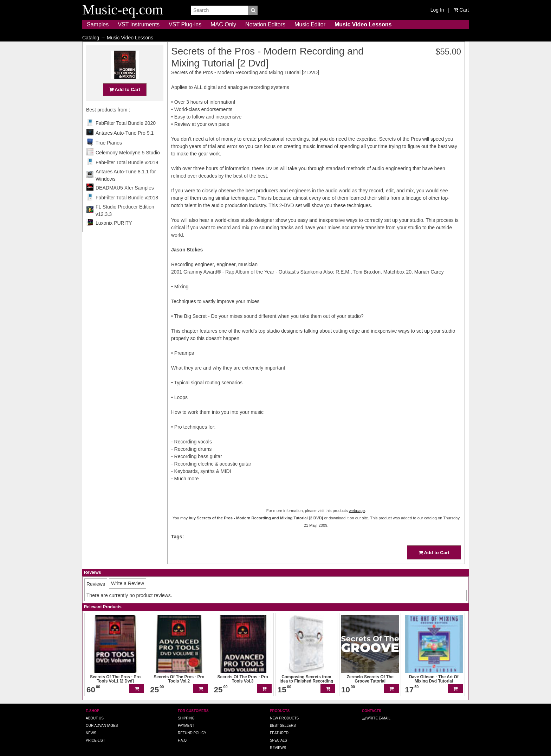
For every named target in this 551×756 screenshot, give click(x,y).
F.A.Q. (183, 731)
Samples (98, 24)
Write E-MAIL (376, 708)
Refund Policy (192, 723)
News (91, 723)
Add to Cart (125, 103)
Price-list (95, 731)
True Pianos (109, 156)
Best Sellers (283, 716)
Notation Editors (265, 24)
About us (95, 708)
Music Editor (310, 24)
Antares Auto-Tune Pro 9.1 (125, 147)
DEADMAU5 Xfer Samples (125, 201)
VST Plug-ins (185, 24)
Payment (186, 716)
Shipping (186, 708)
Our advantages (102, 716)
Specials (278, 731)
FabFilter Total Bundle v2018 (127, 211)
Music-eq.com (297, 752)
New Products (284, 708)
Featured (279, 723)
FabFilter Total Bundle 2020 (126, 137)
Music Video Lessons (363, 24)
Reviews (278, 738)
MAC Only (223, 24)
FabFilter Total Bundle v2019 (127, 176)
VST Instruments (139, 24)
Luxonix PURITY (114, 237)
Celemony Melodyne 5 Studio (128, 166)
